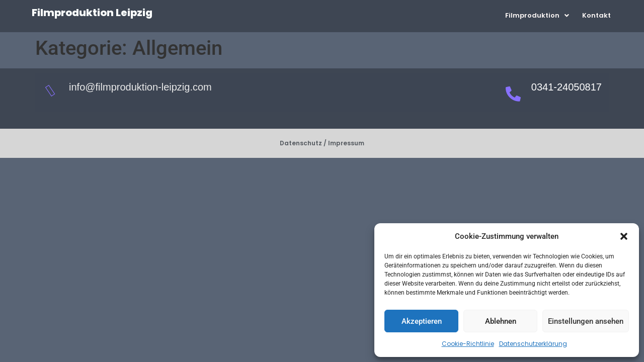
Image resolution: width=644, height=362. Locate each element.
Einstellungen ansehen (586, 321)
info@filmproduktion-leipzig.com (140, 87)
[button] (624, 236)
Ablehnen (501, 321)
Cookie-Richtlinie (468, 344)
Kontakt (596, 15)
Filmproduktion (537, 15)
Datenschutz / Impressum (322, 143)
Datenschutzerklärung (533, 344)
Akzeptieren (422, 321)
